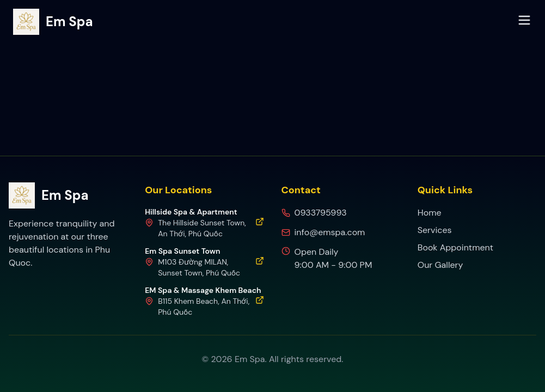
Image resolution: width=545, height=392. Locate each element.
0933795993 (321, 213)
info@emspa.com (330, 232)
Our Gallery (440, 265)
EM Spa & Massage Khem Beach (203, 290)
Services (435, 230)
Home (430, 213)
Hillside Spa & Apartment (191, 212)
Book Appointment (455, 247)
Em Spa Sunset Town (182, 251)
